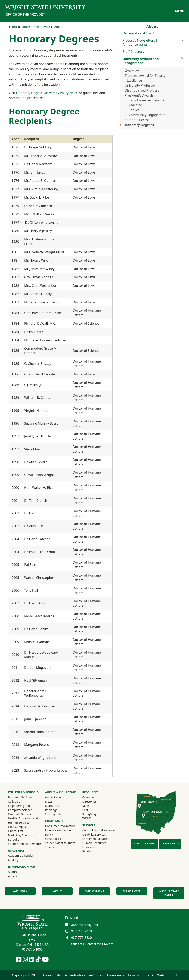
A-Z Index (20, 891)
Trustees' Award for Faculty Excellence (145, 78)
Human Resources (94, 843)
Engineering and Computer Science (20, 808)
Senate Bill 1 (53, 839)
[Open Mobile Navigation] (178, 11)
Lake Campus (17, 827)
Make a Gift (132, 891)
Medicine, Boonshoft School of (22, 837)
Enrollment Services (95, 839)
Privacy (134, 975)
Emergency (116, 975)
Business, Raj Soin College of (20, 799)
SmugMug (94, 814)
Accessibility (52, 975)
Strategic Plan (54, 814)
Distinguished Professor (143, 90)
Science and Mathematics (25, 844)
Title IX (50, 847)
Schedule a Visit (144, 843)
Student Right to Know (60, 843)
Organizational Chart (138, 33)
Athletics (19, 876)
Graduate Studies (19, 814)
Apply (57, 891)
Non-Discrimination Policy (58, 832)
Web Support (167, 975)
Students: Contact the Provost (92, 944)
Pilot (85, 810)
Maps (86, 806)
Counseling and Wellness (99, 830)
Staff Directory (133, 52)
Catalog (13, 860)
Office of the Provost (25, 15)
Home (13, 27)
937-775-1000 (32, 950)
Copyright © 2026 (25, 975)
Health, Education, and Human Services (23, 820)
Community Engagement (148, 115)
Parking (87, 851)
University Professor (140, 85)
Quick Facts (53, 806)
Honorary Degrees (139, 125)
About (59, 27)
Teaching (136, 105)
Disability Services (94, 834)
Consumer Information (60, 826)
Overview (132, 71)
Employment (94, 891)
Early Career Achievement (148, 100)
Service (134, 110)
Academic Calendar (21, 856)
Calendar (88, 797)
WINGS (87, 818)
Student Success (137, 120)
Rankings (51, 810)
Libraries (88, 847)
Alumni (18, 872)
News (49, 801)
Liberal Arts (16, 831)
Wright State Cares (169, 893)
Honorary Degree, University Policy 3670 (46, 93)
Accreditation (54, 797)
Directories (89, 801)
